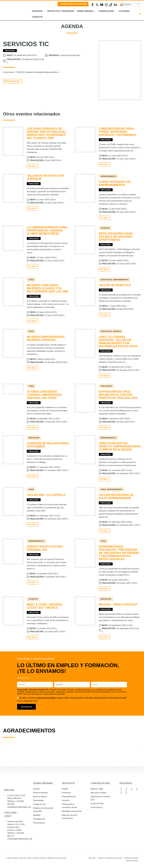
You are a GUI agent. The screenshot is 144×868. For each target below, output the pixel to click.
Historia (36, 789)
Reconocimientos (40, 793)
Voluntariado (38, 800)
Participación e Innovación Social (69, 806)
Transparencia (39, 819)
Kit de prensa (96, 807)
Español (125, 5)
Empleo (65, 789)
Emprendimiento (69, 797)
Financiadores (39, 823)
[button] (44, 11)
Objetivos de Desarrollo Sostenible (43, 810)
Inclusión (66, 800)
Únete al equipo (40, 797)
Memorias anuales (99, 793)
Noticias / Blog (97, 789)
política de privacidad (46, 698)
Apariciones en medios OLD (100, 798)
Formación (66, 793)
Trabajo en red (39, 804)
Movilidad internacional (72, 811)
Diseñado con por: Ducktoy (57, 858)
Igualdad (37, 815)
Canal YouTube (97, 804)
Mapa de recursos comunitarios (70, 817)
